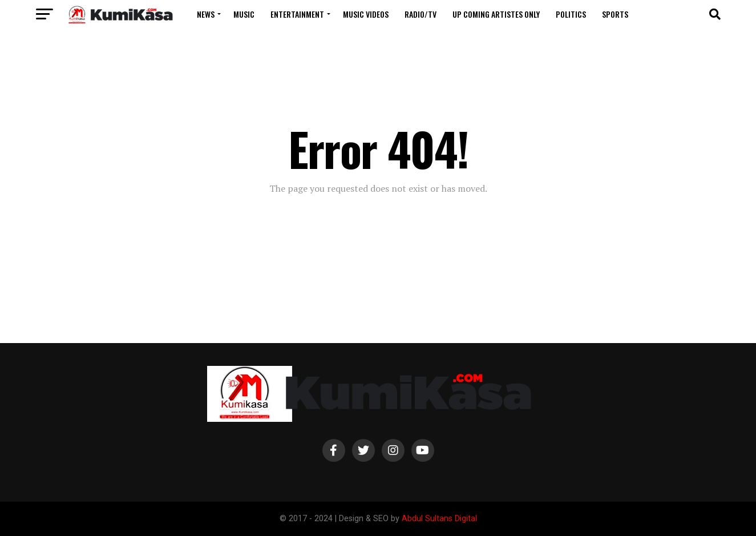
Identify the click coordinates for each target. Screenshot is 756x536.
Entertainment (297, 14)
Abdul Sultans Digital (439, 519)
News (206, 14)
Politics (571, 14)
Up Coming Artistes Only (496, 14)
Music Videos (366, 14)
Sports (615, 14)
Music (244, 14)
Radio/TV (421, 14)
